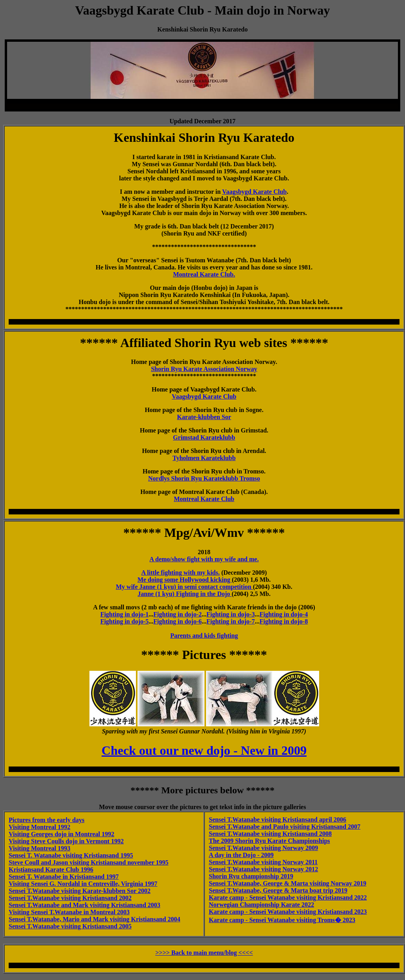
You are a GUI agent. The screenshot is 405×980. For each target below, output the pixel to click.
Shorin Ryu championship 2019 (251, 876)
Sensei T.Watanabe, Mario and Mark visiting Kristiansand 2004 (94, 919)
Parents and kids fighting (204, 636)
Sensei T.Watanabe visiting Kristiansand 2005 (70, 926)
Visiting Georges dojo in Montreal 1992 (61, 834)
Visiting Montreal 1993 (39, 848)
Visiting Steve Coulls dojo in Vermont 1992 (66, 841)
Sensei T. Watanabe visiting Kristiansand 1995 (71, 855)
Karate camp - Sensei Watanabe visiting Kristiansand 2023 (288, 912)
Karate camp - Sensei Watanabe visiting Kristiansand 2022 (288, 897)
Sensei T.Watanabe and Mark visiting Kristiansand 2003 (85, 905)
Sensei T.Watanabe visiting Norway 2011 (263, 862)
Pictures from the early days (46, 820)
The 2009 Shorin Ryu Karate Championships (269, 841)
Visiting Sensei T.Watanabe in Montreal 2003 (69, 912)
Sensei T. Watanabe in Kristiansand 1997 (64, 877)
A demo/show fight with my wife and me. (204, 559)
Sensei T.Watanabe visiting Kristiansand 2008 (270, 834)
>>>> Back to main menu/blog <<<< (204, 953)
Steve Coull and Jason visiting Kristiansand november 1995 (89, 862)
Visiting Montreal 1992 (39, 827)
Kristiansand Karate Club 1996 (51, 870)
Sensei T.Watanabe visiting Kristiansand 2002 (70, 898)
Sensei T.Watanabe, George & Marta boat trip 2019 (278, 890)
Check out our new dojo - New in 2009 (204, 750)
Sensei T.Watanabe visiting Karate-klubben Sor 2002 (80, 891)
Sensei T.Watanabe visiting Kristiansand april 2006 (278, 819)
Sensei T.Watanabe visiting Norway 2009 (263, 848)
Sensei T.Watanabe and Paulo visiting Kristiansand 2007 (285, 827)
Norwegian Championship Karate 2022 (261, 905)
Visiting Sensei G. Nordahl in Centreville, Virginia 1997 (83, 884)
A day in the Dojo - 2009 (241, 855)
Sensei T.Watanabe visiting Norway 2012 (263, 869)
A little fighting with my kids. (181, 573)
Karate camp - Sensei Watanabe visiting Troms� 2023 (282, 920)
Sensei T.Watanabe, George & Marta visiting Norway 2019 (288, 883)
